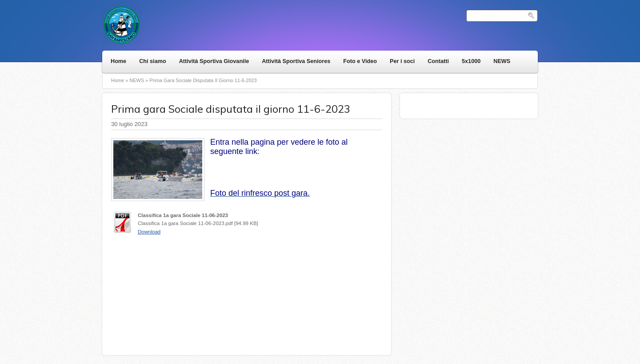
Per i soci (402, 61)
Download (149, 232)
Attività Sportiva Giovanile (214, 61)
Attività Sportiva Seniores (296, 61)
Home (118, 61)
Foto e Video (360, 61)
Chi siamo (152, 61)
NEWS (502, 61)
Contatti (438, 61)
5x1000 (471, 61)
